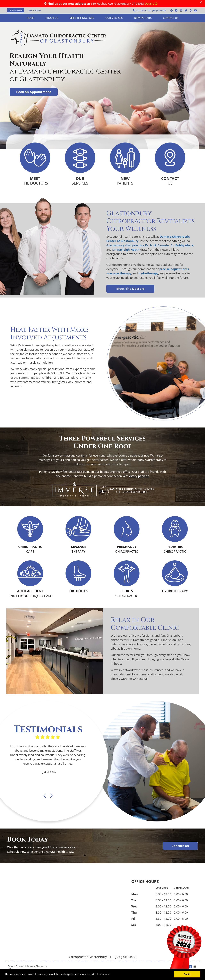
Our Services (114, 18)
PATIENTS (125, 181)
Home (31, 18)
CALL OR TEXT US (149, 11)
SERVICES (80, 181)
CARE (30, 549)
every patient (139, 476)
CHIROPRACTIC (127, 549)
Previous (45, 796)
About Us (52, 18)
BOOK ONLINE (16, 10)
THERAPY (78, 549)
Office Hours (35, 10)
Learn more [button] (104, 974)
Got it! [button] (187, 974)
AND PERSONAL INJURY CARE (30, 593)
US (170, 181)
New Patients (143, 18)
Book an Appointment (34, 92)
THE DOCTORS (35, 181)
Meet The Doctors (130, 289)
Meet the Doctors (82, 18)
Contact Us (171, 18)
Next (51, 796)
